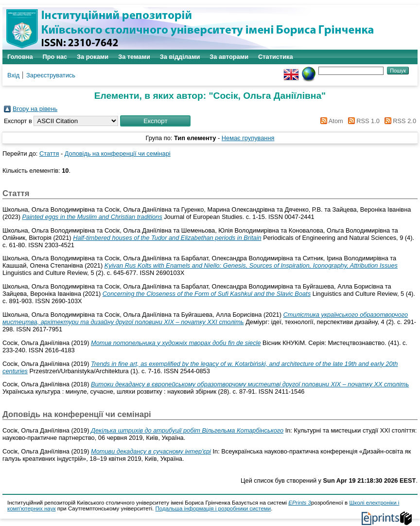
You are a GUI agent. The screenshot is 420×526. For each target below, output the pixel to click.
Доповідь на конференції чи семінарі (118, 154)
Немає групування (248, 138)
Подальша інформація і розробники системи (213, 508)
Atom (330, 121)
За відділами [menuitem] (180, 57)
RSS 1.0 (362, 121)
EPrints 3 (300, 503)
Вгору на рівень (35, 109)
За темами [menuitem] (134, 57)
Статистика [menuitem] (276, 57)
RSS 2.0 (399, 121)
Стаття (49, 154)
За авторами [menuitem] (229, 57)
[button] (155, 121)
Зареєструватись (51, 75)
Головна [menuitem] (20, 57)
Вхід (13, 75)
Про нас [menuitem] (55, 57)
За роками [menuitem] (93, 57)
